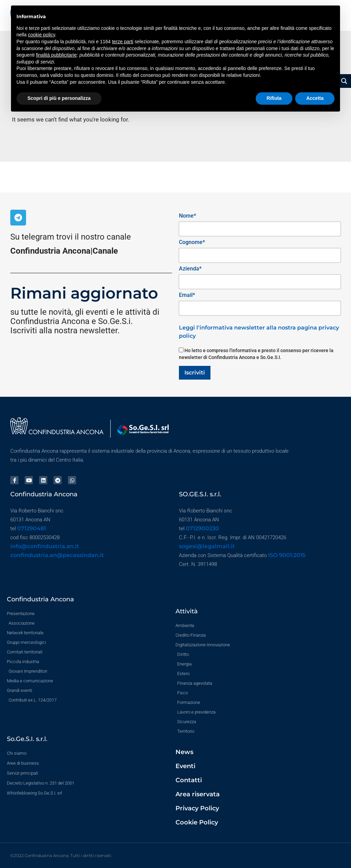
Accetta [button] (315, 98)
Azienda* (190, 269)
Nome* (187, 216)
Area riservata (198, 794)
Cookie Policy (197, 822)
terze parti (123, 42)
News (184, 752)
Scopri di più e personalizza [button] (59, 98)
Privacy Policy (197, 808)
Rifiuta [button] (274, 98)
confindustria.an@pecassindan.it (57, 555)
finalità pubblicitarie (56, 55)
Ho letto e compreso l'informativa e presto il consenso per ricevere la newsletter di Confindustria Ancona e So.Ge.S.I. (256, 354)
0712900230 (202, 528)
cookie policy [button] (41, 35)
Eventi (185, 766)
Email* (187, 295)
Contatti (189, 780)
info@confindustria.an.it (45, 546)
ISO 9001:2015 (287, 555)
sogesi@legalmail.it (207, 546)
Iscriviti (195, 373)
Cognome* (192, 242)
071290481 (32, 528)
